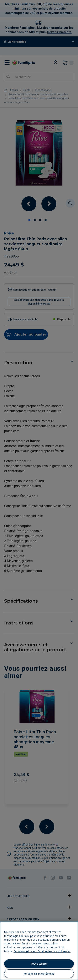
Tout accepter (39, 964)
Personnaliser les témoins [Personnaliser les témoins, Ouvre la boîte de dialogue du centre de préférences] (39, 974)
